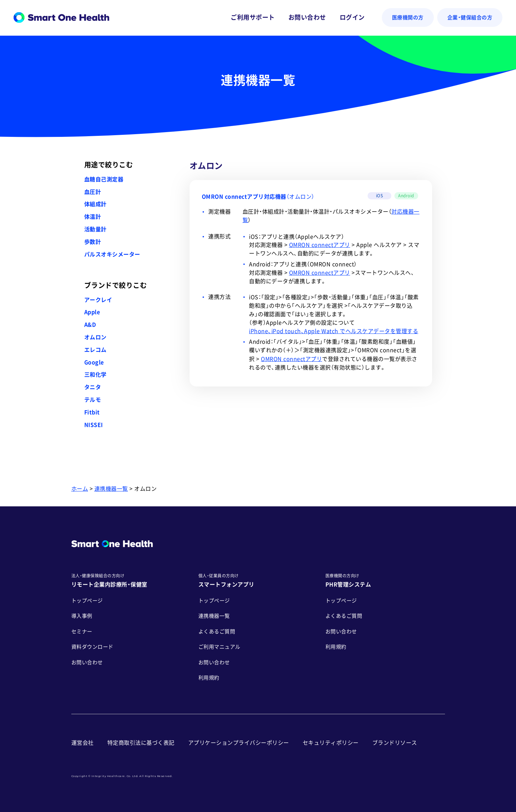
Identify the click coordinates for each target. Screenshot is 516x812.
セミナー (82, 631)
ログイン (352, 17)
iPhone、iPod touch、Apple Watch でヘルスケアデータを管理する (334, 331)
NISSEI (94, 425)
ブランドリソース (395, 743)
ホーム (80, 489)
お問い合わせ (307, 17)
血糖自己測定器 (104, 179)
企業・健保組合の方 (470, 17)
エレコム (95, 350)
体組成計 (95, 204)
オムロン (95, 337)
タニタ (93, 387)
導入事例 (82, 616)
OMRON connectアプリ (320, 245)
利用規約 (209, 678)
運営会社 (83, 743)
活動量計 (95, 229)
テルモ (93, 400)
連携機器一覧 (111, 489)
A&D (90, 325)
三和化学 (95, 375)
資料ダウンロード (92, 647)
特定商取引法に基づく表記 (141, 743)
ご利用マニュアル (219, 647)
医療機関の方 (408, 17)
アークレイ (98, 300)
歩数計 (93, 242)
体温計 (93, 217)
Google (94, 362)
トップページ (87, 601)
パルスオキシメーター (112, 254)
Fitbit (92, 412)
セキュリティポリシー (331, 743)
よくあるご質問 (217, 631)
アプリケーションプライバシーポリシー (239, 743)
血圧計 (93, 192)
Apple (92, 312)
